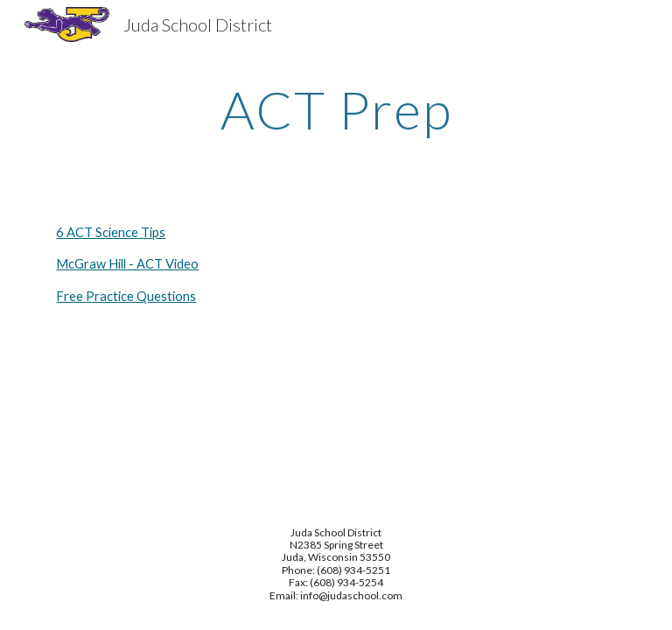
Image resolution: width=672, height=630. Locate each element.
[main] (336, 109)
